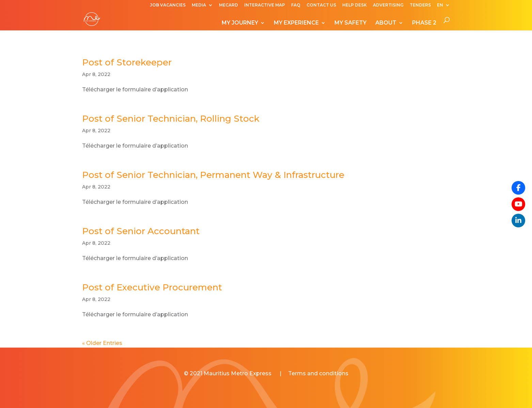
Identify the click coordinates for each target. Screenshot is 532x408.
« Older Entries (102, 343)
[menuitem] (443, 7)
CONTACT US (321, 5)
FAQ (296, 5)
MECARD (229, 5)
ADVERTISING (388, 5)
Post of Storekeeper (127, 62)
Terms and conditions (318, 373)
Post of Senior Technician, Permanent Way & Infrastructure (213, 175)
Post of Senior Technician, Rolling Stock (171, 119)
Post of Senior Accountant (141, 231)
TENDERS (420, 5)
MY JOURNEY (240, 23)
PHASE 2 (424, 23)
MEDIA (199, 5)
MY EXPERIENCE (296, 23)
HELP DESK (355, 5)
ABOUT (386, 23)
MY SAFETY (350, 23)
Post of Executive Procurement (152, 287)
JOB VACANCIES (168, 5)
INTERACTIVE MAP (265, 5)
